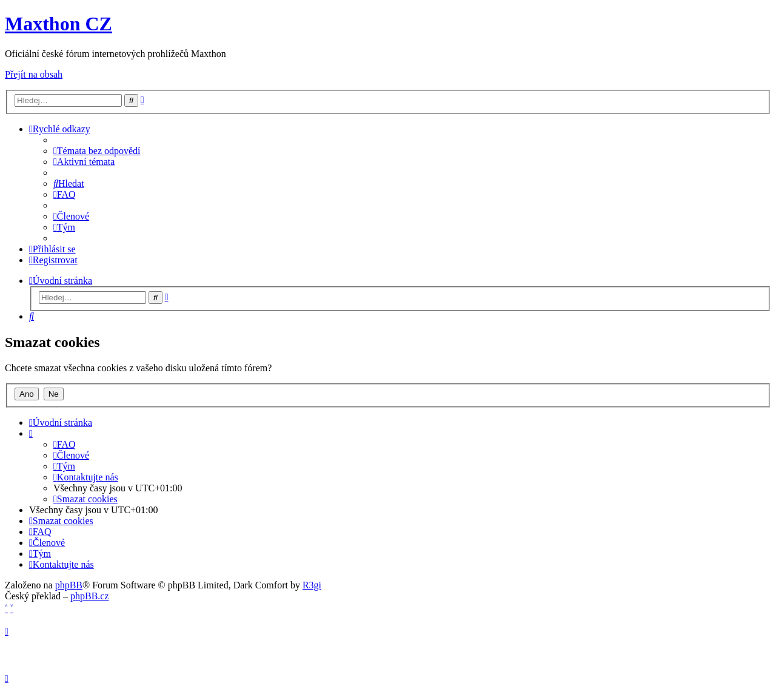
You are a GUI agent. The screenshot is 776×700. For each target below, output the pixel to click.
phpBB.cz (90, 596)
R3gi (312, 585)
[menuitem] (97, 151)
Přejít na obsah (34, 74)
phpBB (69, 585)
